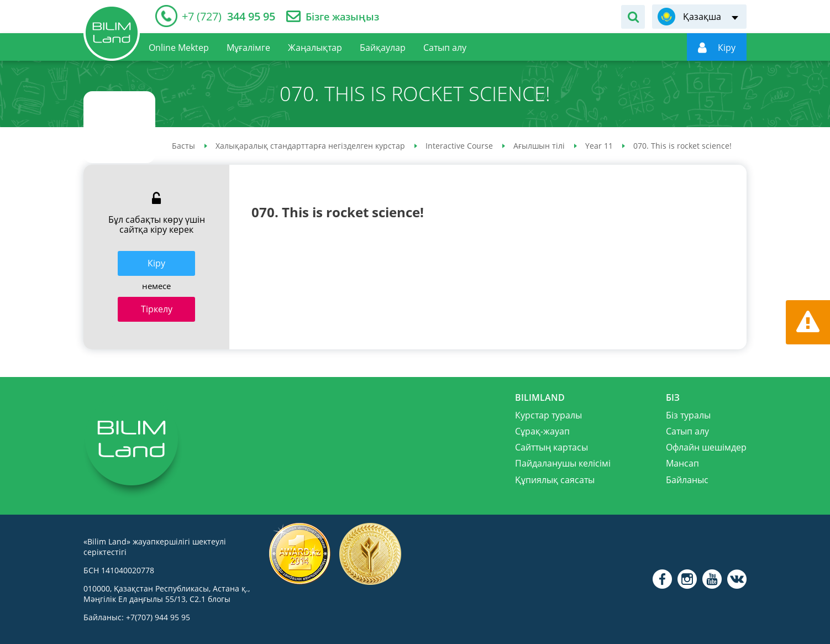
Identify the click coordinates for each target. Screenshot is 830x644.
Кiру (156, 263)
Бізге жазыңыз (342, 17)
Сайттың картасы (551, 447)
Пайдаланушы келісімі (563, 463)
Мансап (682, 463)
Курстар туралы (548, 415)
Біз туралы (688, 415)
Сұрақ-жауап (542, 431)
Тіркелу (157, 309)
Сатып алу (687, 431)
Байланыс (687, 480)
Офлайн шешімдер (706, 447)
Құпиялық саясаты (555, 480)
